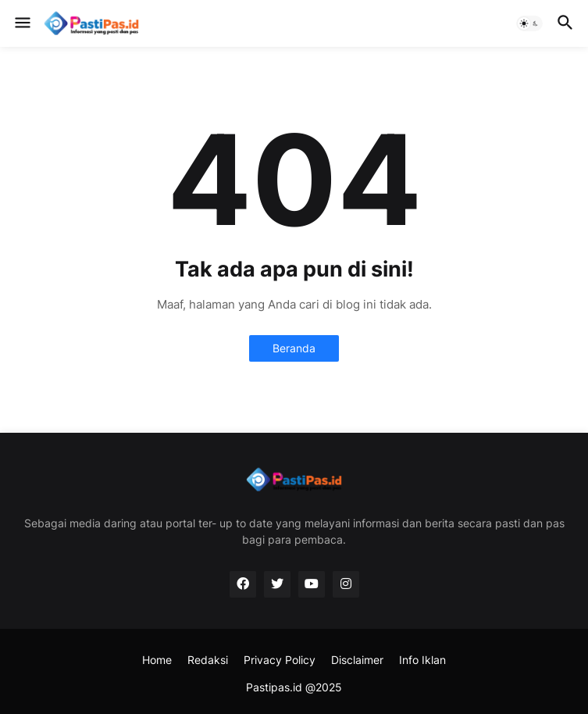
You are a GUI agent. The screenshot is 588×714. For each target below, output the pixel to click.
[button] (21, 23)
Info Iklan (422, 660)
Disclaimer (357, 660)
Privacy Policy (280, 660)
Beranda (294, 348)
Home (157, 660)
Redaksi (208, 660)
